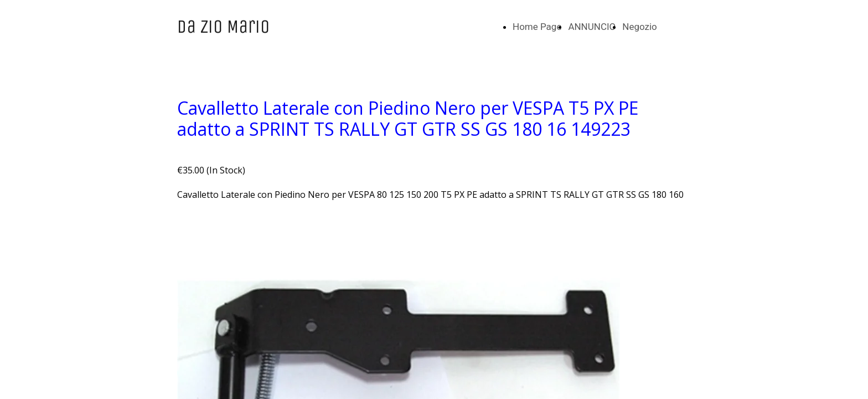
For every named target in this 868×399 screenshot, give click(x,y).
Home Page (537, 27)
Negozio (640, 27)
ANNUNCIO (592, 27)
